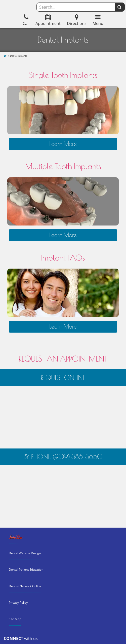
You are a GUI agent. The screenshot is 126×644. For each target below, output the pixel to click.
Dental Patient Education (26, 570)
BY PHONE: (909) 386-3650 (63, 457)
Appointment (48, 21)
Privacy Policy (18, 603)
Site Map (15, 619)
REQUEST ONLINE (63, 378)
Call (26, 21)
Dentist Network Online (25, 586)
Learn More (63, 144)
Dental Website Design (25, 553)
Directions (77, 21)
